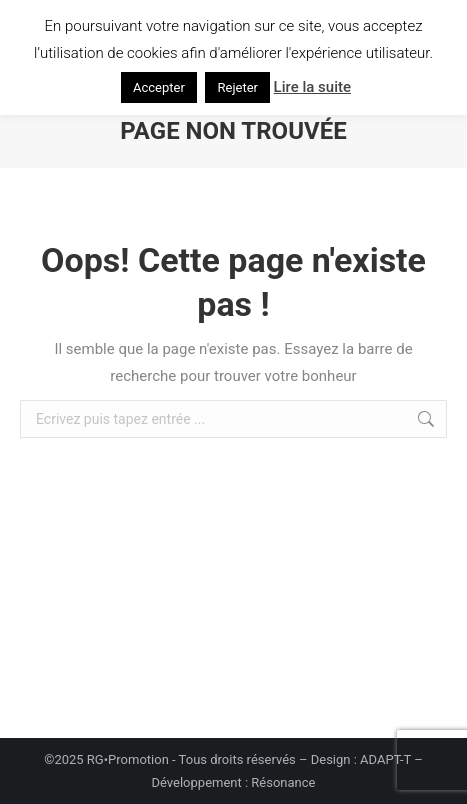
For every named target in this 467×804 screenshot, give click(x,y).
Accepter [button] (159, 87)
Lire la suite (312, 87)
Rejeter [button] (237, 87)
